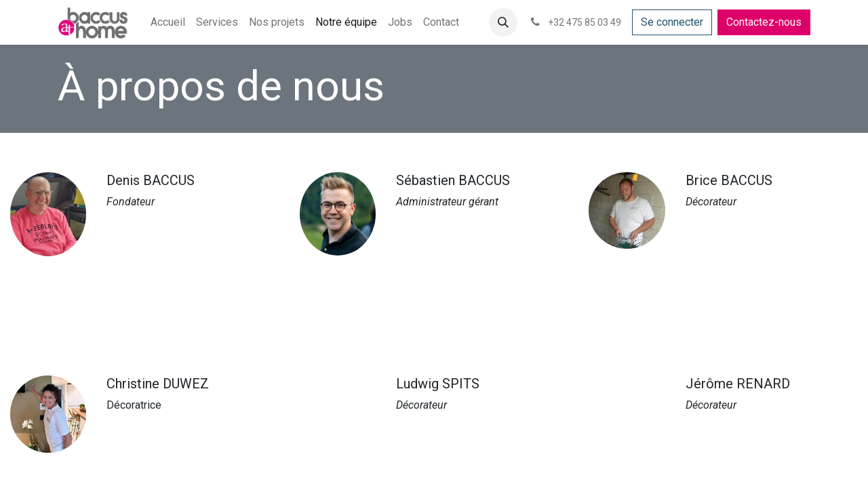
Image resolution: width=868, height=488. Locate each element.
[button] (503, 22)
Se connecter (672, 22)
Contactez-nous (764, 22)
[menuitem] (168, 22)
